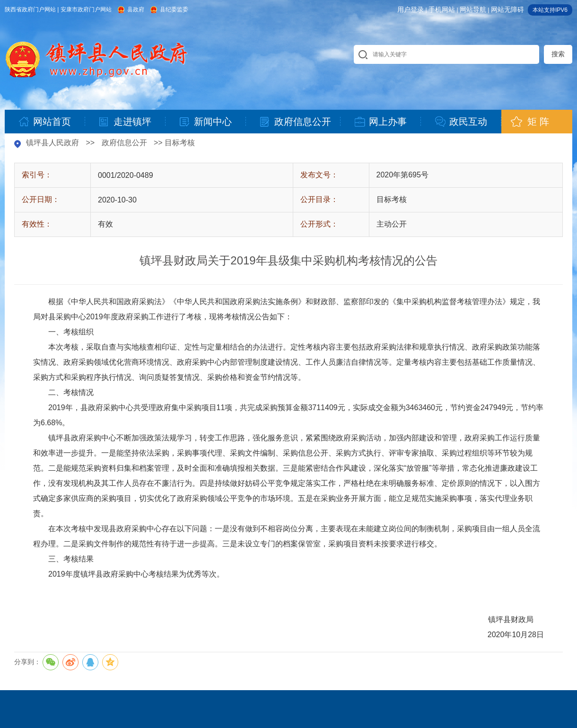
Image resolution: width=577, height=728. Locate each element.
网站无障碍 (507, 9)
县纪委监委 (174, 9)
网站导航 (473, 9)
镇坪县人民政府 (52, 143)
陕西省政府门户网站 (30, 9)
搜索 (558, 54)
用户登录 (411, 9)
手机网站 (442, 9)
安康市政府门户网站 (86, 9)
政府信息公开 (124, 143)
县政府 (136, 9)
